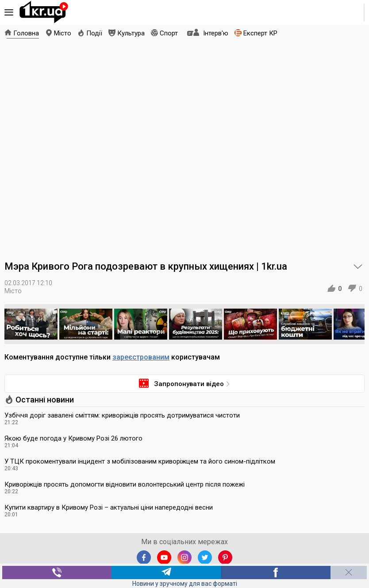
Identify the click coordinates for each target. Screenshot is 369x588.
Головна (26, 33)
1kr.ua (44, 12)
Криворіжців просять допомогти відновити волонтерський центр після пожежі (125, 484)
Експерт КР (260, 33)
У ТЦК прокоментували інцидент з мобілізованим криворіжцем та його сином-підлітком (140, 461)
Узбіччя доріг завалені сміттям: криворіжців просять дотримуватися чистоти (122, 415)
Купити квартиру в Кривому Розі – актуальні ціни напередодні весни (109, 507)
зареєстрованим (141, 357)
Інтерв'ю (216, 33)
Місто (63, 33)
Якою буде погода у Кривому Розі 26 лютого (73, 438)
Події (94, 33)
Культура (131, 33)
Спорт (169, 33)
